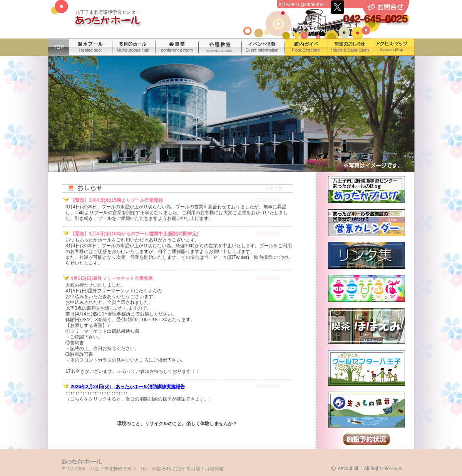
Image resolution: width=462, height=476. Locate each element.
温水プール (90, 47)
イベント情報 (263, 47)
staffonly (273, 188)
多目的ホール (134, 47)
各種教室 (220, 47)
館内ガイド (306, 47)
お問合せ (385, 7)
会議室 (177, 47)
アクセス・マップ (392, 47)
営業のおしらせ (349, 47)
